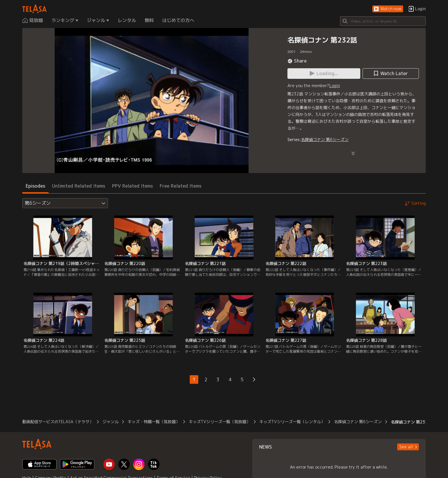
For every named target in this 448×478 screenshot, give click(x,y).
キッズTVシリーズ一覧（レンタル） (292, 422)
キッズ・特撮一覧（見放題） (154, 422)
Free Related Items (181, 186)
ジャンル (111, 422)
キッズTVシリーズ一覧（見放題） (220, 422)
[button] (388, 9)
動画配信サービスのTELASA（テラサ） (58, 422)
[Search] (383, 21)
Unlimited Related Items (79, 186)
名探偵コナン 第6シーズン (325, 139)
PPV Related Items (132, 186)
